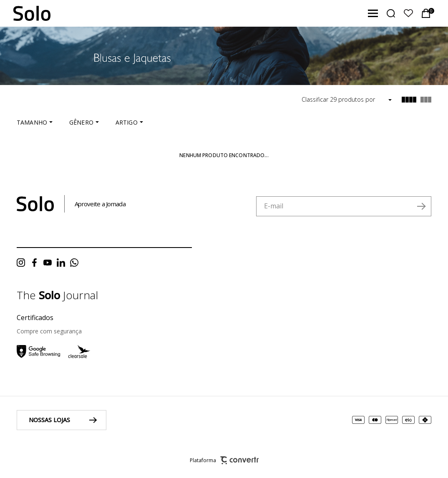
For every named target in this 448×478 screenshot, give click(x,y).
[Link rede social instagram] (23, 263)
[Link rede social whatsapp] (76, 263)
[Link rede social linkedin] (63, 263)
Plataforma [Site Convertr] (224, 460)
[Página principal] (25, 13)
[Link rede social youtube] (50, 263)
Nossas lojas (49, 420)
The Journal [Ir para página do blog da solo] (57, 295)
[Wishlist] (408, 13)
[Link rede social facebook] (36, 263)
